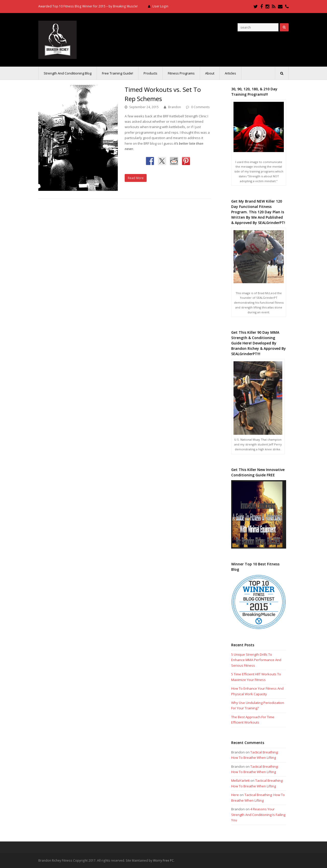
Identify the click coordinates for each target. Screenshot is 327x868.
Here (235, 795)
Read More (136, 178)
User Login (160, 6)
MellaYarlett (240, 780)
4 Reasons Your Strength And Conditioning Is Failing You (258, 815)
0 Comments (200, 107)
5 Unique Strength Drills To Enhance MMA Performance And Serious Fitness (256, 660)
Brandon (174, 107)
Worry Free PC (163, 860)
